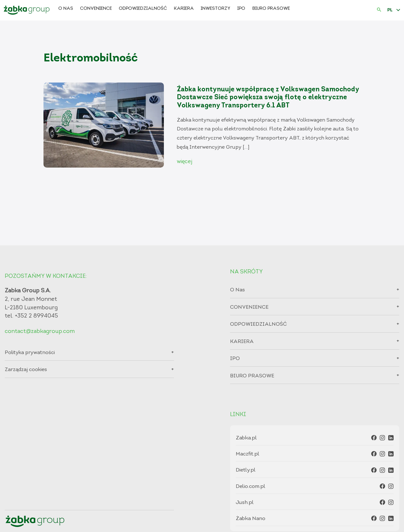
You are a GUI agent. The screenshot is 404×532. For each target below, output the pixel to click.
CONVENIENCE (96, 9)
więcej (185, 162)
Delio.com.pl (251, 486)
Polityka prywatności (30, 353)
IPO (241, 9)
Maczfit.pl (248, 454)
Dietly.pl (246, 470)
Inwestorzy (216, 9)
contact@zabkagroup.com (40, 332)
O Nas (66, 9)
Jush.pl (245, 503)
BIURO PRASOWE (271, 9)
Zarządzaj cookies (26, 370)
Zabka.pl (246, 438)
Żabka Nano (251, 519)
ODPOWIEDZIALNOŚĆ (143, 9)
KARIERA (184, 9)
